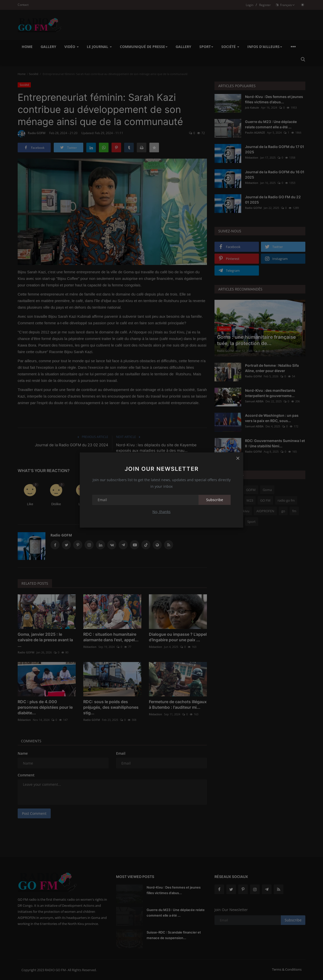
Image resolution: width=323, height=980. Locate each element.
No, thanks (161, 512)
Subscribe (215, 500)
